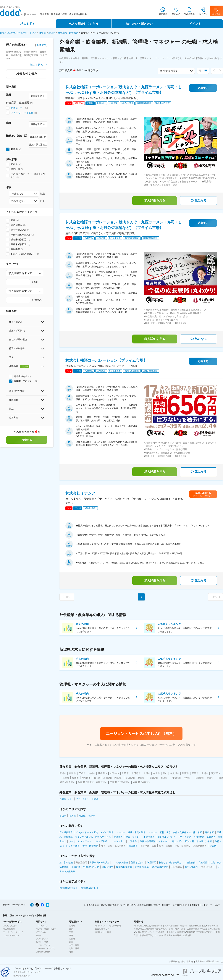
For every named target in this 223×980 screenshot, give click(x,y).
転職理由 (181, 932)
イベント (195, 24)
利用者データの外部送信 (173, 905)
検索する (27, 440)
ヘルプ (217, 905)
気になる (198, 201)
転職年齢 (191, 932)
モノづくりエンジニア (46, 929)
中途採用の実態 (204, 932)
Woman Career (43, 952)
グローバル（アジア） (46, 948)
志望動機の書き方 (197, 926)
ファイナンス (42, 939)
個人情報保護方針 (22, 976)
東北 (71, 929)
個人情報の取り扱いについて (27, 972)
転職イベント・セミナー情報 (108, 926)
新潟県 (52, 33)
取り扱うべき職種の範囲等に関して (144, 905)
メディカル (41, 932)
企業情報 (187, 935)
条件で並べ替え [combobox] (169, 71)
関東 (71, 932)
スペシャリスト (43, 942)
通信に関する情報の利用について (110, 905)
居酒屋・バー (18, 108)
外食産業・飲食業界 (68, 33)
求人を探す (28, 24)
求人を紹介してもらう (84, 24)
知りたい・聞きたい (139, 24)
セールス (40, 935)
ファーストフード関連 (22, 113)
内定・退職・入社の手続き (187, 929)
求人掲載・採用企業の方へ (208, 961)
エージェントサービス (13, 932)
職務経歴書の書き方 (178, 926)
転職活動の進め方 (142, 926)
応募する (203, 88)
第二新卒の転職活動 (210, 929)
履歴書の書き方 (159, 926)
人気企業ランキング (145, 932)
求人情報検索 (9, 929)
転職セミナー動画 (103, 932)
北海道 (72, 926)
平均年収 (160, 932)
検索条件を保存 (27, 74)
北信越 (42, 33)
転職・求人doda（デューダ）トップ (18, 33)
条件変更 (41, 45)
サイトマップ (206, 905)
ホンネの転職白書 (162, 935)
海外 (71, 952)
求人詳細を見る (155, 200)
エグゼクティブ (43, 945)
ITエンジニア (42, 926)
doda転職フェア (102, 929)
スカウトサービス (11, 935)
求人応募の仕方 (147, 929)
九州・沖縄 (74, 948)
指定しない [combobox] (18, 194)
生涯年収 (171, 932)
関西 (71, 942)
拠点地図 (186, 961)
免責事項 (193, 905)
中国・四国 (74, 945)
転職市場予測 (146, 935)
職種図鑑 (177, 935)
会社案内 (173, 961)
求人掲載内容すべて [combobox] (20, 273)
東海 (71, 935)
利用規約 (88, 905)
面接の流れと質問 (164, 929)
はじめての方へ (10, 926)
